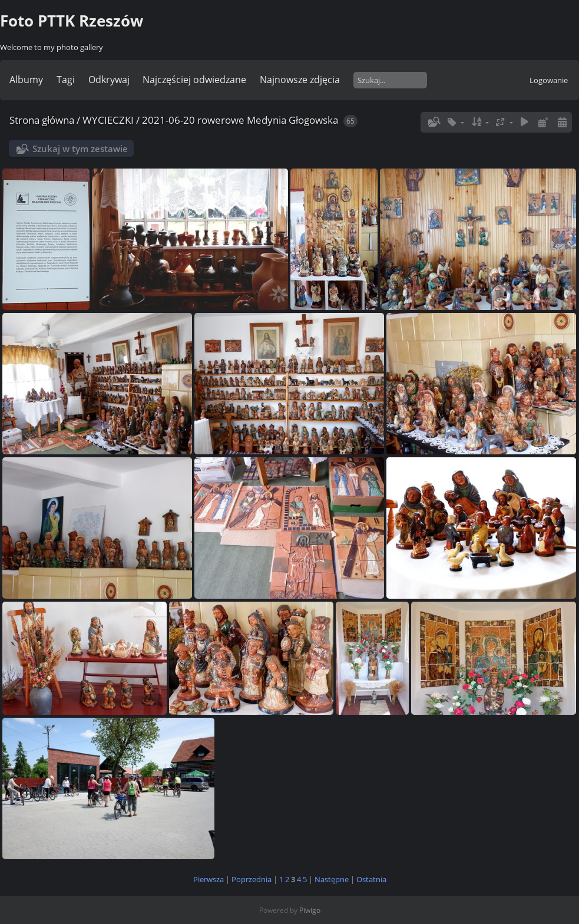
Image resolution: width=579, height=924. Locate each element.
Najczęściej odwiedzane (194, 80)
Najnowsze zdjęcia (300, 80)
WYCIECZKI (108, 120)
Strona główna (42, 120)
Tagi (66, 80)
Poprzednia (252, 879)
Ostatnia (371, 879)
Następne (332, 879)
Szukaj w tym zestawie (80, 148)
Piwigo (310, 910)
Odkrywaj (109, 80)
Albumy (26, 80)
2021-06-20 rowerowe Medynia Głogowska (240, 120)
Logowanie (549, 80)
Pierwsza (209, 879)
